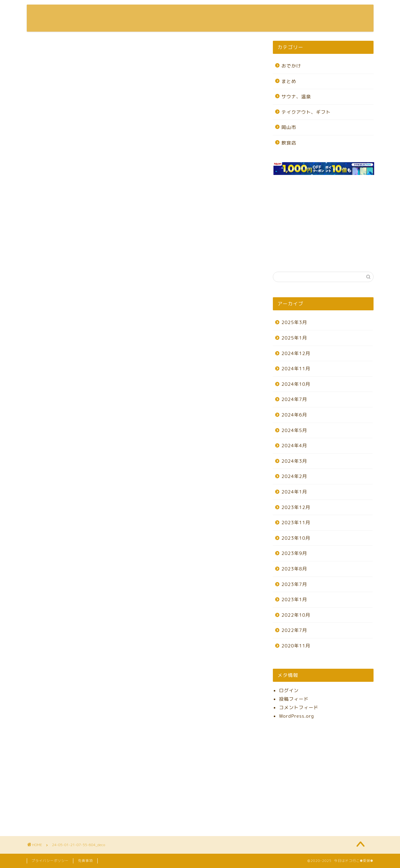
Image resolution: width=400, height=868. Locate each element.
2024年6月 (294, 415)
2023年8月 (294, 569)
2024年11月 (296, 369)
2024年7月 (294, 399)
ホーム (268, 14)
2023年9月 (294, 553)
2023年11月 (296, 523)
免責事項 (85, 861)
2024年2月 (294, 476)
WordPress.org (296, 716)
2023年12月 (296, 507)
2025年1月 (294, 338)
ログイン (289, 690)
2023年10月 (296, 538)
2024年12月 (296, 353)
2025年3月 (294, 322)
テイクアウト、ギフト (306, 112)
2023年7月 (294, 584)
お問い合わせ (346, 14)
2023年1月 (294, 600)
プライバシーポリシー (50, 861)
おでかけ (291, 66)
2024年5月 (294, 430)
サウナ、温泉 (296, 97)
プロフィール (304, 14)
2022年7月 (294, 630)
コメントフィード (299, 708)
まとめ (289, 81)
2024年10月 (296, 384)
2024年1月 (294, 492)
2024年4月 (294, 446)
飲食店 (289, 143)
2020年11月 (296, 646)
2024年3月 (294, 461)
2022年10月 (296, 615)
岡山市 (289, 127)
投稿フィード (294, 699)
